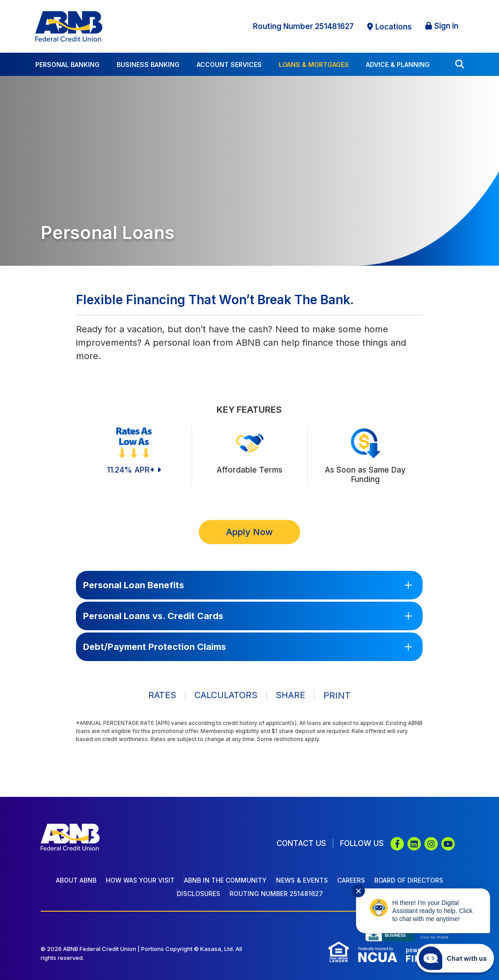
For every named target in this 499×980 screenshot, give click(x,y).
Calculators (226, 695)
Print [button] (337, 695)
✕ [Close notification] (359, 891)
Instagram (431, 844)
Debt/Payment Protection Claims (155, 647)
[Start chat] (455, 958)
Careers (351, 880)
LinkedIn (414, 844)
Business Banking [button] (148, 65)
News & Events (302, 880)
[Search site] (460, 64)
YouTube (448, 844)
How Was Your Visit (140, 880)
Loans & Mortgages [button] (314, 65)
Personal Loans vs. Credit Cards (153, 616)
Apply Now (249, 532)
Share (290, 695)
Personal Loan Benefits (134, 585)
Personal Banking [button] (67, 65)
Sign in (446, 26)
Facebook (397, 844)
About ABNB (76, 880)
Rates (162, 695)
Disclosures (199, 894)
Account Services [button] (229, 65)
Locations (394, 27)
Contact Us (301, 843)
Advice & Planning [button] (398, 65)
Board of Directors (409, 880)
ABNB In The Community (225, 880)
